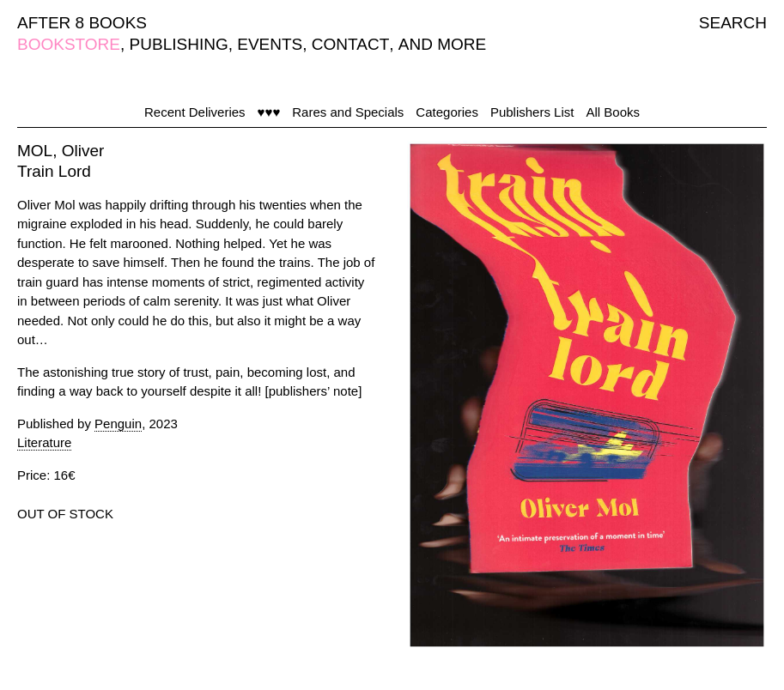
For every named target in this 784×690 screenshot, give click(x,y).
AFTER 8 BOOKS (82, 23)
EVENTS (270, 44)
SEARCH (733, 23)
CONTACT (350, 44)
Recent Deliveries (195, 112)
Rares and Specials (348, 112)
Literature (44, 442)
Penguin (118, 424)
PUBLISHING (179, 44)
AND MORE (442, 44)
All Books (613, 112)
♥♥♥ (269, 112)
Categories (447, 112)
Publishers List (532, 112)
